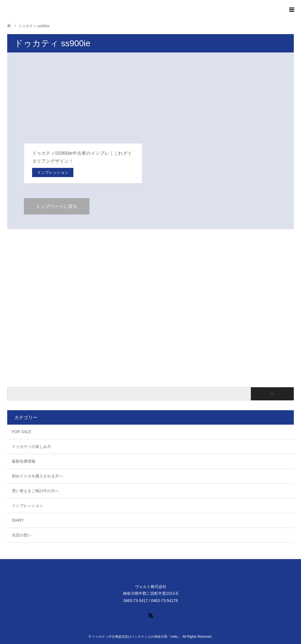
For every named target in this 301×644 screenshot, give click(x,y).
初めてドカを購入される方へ (37, 476)
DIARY (18, 520)
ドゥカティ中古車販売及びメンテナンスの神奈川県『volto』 (136, 637)
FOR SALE (21, 432)
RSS (151, 615)
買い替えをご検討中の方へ (35, 491)
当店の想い (22, 535)
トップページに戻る (57, 206)
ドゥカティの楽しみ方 (31, 447)
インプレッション (28, 506)
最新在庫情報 (24, 461)
